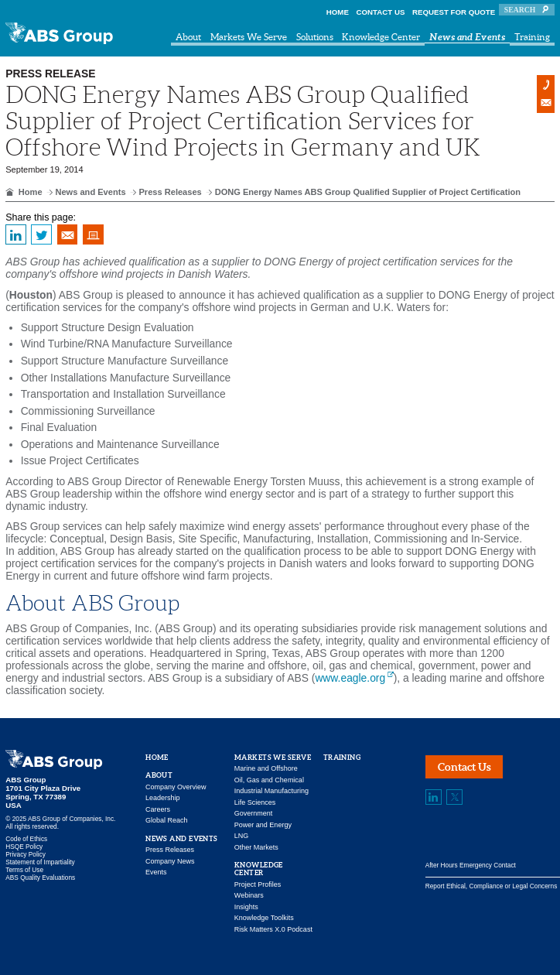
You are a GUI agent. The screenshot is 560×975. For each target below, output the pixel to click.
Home (338, 12)
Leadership (163, 798)
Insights (246, 907)
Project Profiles (258, 884)
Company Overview (176, 787)
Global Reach (167, 820)
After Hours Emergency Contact (471, 865)
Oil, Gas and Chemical (269, 780)
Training (532, 37)
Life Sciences (255, 802)
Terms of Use (24, 870)
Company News (170, 861)
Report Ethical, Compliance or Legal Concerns (492, 886)
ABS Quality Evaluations (40, 877)
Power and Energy (263, 825)
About (188, 37)
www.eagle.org (350, 678)
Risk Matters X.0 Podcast (273, 929)
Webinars (249, 895)
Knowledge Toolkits (264, 918)
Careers (158, 809)
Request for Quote (454, 12)
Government (254, 813)
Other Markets (256, 847)
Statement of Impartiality (40, 862)
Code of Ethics (26, 839)
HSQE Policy (24, 847)
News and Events (467, 37)
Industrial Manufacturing (271, 791)
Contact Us (381, 12)
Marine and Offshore (266, 768)
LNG (242, 836)
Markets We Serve (249, 37)
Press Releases (170, 192)
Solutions (315, 37)
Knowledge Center (381, 37)
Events (156, 872)
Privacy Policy (26, 854)
